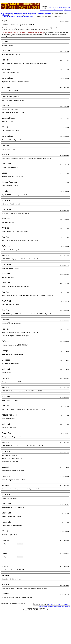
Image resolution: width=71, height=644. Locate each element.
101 (60, 7)
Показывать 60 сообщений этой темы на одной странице (56, 10)
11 (55, 7)
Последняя (66, 7)
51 (57, 7)
